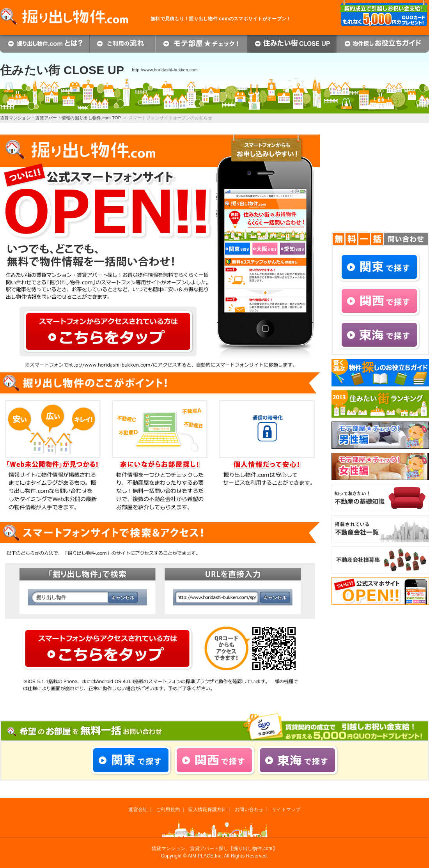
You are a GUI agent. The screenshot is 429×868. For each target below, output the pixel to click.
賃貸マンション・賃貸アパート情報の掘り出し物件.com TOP (60, 118)
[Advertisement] (380, 183)
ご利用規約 (168, 810)
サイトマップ (286, 810)
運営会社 (138, 810)
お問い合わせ (249, 810)
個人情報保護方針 (207, 810)
